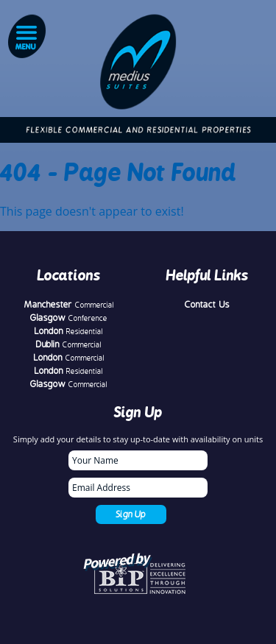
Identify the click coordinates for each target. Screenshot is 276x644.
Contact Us (207, 305)
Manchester (69, 305)
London (69, 331)
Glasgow (69, 318)
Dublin (69, 344)
